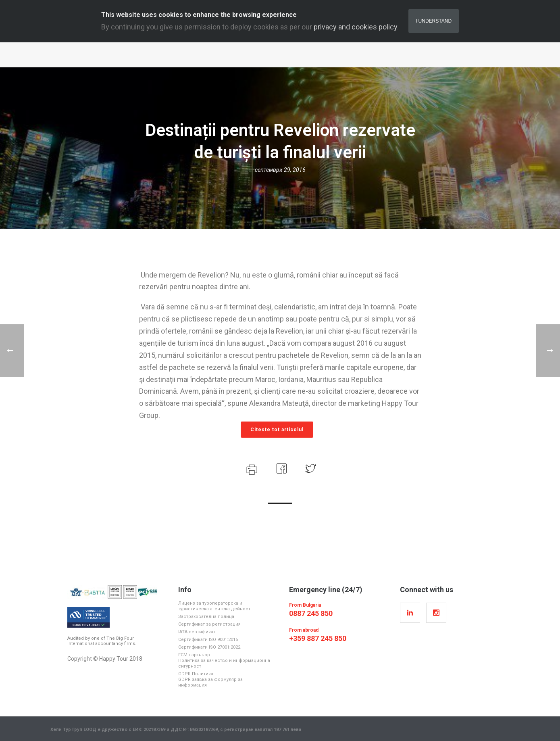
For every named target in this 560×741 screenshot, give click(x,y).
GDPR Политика (196, 674)
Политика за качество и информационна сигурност (224, 663)
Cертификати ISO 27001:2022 (209, 647)
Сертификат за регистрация (209, 624)
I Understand (434, 21)
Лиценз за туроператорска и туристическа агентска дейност (214, 606)
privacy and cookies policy (355, 27)
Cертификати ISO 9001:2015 (208, 640)
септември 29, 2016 (280, 170)
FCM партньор (194, 655)
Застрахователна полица (206, 617)
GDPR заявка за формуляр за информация (210, 682)
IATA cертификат (197, 632)
